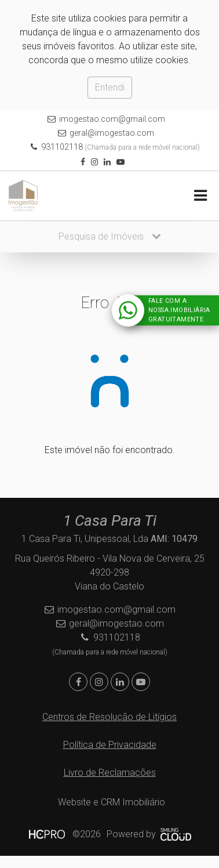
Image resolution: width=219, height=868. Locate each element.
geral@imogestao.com (112, 133)
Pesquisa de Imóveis (110, 236)
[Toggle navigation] (200, 196)
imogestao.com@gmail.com (112, 119)
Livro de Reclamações (110, 773)
